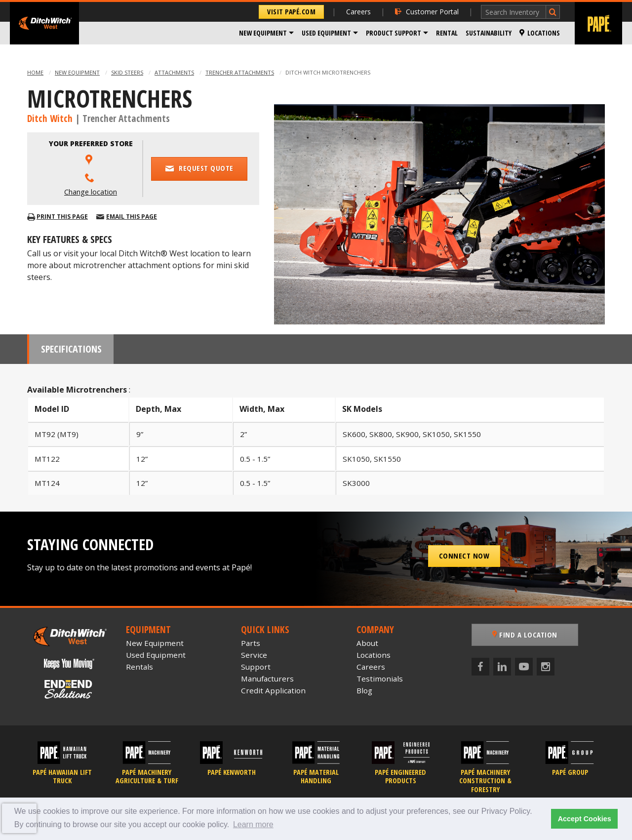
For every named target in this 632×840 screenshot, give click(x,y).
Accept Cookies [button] (585, 819)
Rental (447, 33)
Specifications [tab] (71, 349)
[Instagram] (546, 667)
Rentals (139, 667)
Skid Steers (127, 72)
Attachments (174, 72)
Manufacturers (267, 679)
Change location (91, 192)
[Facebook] (480, 667)
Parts (251, 643)
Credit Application (273, 690)
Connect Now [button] (464, 556)
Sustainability (489, 33)
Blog (364, 690)
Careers (358, 12)
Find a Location (525, 635)
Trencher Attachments (240, 72)
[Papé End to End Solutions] (69, 689)
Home (35, 72)
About (367, 643)
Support (256, 667)
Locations (540, 33)
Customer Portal (427, 12)
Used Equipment (326, 33)
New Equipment (263, 33)
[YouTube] (524, 667)
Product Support (394, 33)
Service (254, 655)
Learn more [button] (253, 824)
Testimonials (380, 679)
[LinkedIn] (502, 667)
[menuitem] (266, 33)
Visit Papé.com (291, 12)
